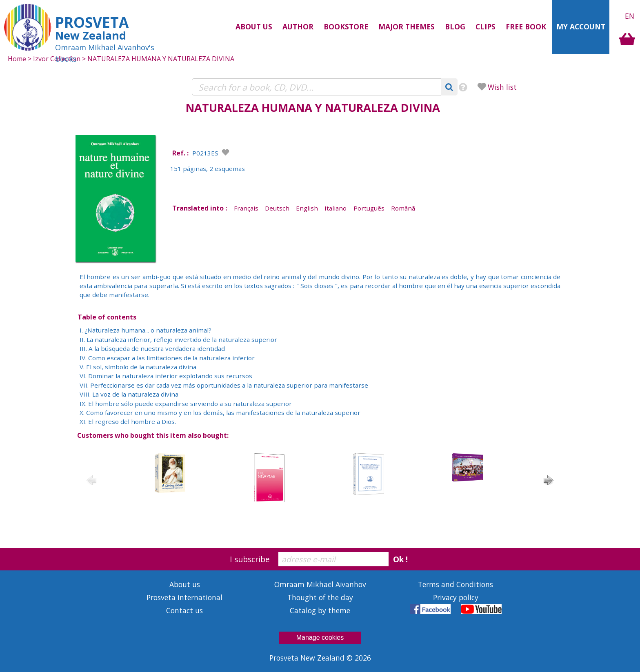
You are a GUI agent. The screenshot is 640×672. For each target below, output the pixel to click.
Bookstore (346, 27)
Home (17, 59)
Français (246, 208)
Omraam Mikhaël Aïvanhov (320, 584)
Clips (486, 27)
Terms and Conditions (456, 584)
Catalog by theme (320, 610)
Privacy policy (456, 597)
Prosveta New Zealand (308, 658)
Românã (403, 208)
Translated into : (200, 208)
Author (298, 27)
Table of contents (107, 317)
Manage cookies (320, 638)
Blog (455, 27)
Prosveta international (184, 597)
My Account (581, 27)
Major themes (407, 27)
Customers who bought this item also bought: (153, 435)
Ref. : (180, 153)
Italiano (336, 208)
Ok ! (400, 559)
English (307, 208)
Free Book (526, 27)
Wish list (502, 87)
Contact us (184, 610)
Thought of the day (320, 597)
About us (254, 27)
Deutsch (277, 208)
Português (369, 208)
